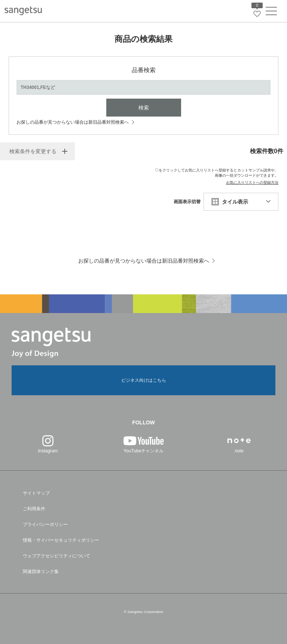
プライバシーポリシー (45, 524)
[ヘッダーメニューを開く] (271, 13)
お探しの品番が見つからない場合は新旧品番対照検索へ (73, 122)
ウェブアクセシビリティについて (57, 556)
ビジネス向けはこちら (144, 380)
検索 (144, 108)
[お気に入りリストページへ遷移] (257, 14)
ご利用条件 (34, 509)
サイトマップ (36, 493)
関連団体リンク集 (41, 572)
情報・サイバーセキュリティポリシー (61, 540)
